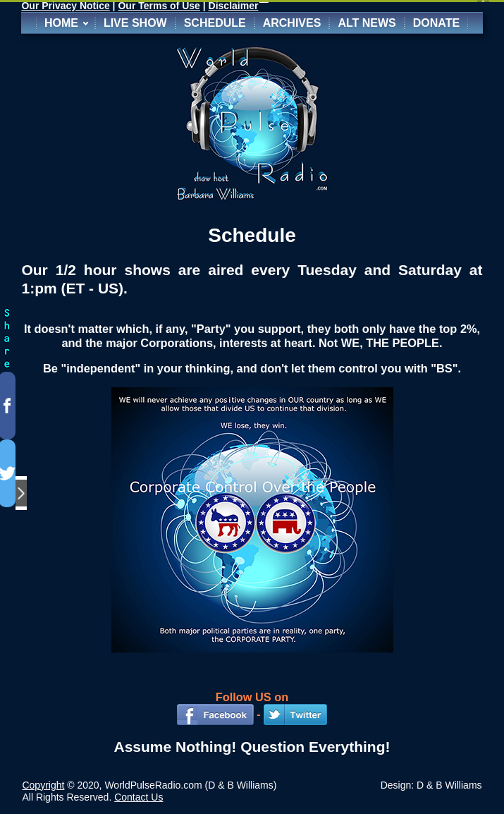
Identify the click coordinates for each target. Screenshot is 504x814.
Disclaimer (234, 6)
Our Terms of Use (159, 6)
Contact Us (139, 797)
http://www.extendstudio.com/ (264, 1)
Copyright (43, 785)
